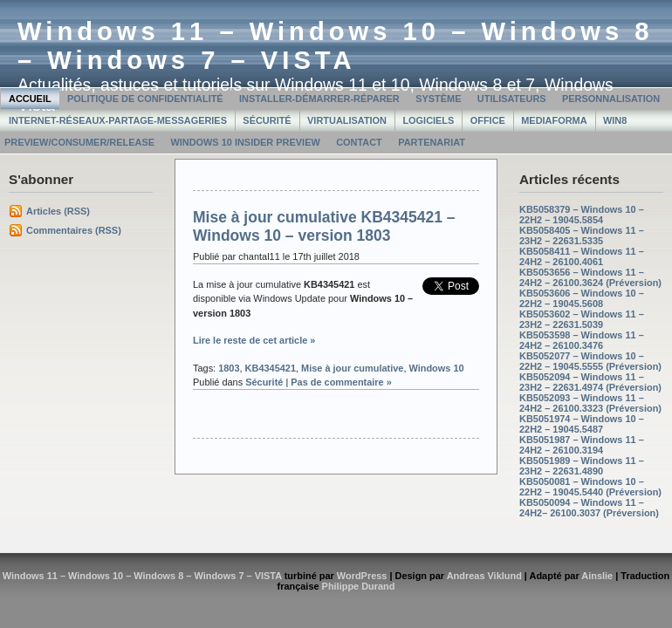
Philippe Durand (359, 586)
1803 (229, 368)
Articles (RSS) (58, 211)
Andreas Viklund (484, 576)
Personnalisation (611, 99)
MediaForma (554, 120)
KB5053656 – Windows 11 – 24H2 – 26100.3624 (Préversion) (590, 277)
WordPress (362, 576)
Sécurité (267, 120)
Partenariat (432, 142)
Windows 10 (436, 368)
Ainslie (597, 576)
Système (438, 99)
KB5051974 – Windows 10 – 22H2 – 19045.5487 (582, 424)
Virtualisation (347, 120)
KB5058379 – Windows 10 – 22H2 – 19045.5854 (582, 215)
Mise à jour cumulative (352, 368)
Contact (359, 142)
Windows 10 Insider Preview (245, 142)
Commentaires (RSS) (74, 230)
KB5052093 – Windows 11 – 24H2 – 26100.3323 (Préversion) (590, 403)
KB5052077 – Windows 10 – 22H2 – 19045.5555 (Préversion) (590, 361)
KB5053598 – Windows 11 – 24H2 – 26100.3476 (582, 340)
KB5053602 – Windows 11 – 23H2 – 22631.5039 (582, 319)
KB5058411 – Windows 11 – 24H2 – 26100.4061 (582, 256)
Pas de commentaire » (341, 382)
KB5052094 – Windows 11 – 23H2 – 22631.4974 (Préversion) (590, 382)
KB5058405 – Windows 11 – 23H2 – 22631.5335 (582, 235)
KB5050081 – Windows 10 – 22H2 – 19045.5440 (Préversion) (590, 487)
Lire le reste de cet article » (254, 340)
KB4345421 (271, 368)
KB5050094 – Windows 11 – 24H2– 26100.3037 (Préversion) (589, 508)
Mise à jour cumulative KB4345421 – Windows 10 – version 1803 (324, 226)
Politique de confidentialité (145, 99)
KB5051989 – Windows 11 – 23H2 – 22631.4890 (582, 466)
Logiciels (428, 120)
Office (488, 120)
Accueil (30, 99)
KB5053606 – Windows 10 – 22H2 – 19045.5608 (582, 298)
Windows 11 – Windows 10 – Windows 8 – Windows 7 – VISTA (336, 46)
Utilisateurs (512, 99)
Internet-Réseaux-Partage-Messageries (118, 120)
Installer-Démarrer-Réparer (319, 99)
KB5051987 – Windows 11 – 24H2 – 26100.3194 (582, 445)
